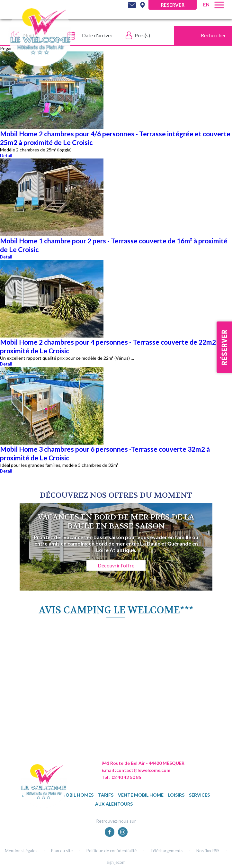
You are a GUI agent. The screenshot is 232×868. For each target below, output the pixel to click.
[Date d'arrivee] (85, 35)
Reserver (173, 5)
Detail (6, 155)
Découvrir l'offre (116, 565)
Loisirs (176, 795)
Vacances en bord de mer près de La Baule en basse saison (116, 522)
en (206, 5)
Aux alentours (114, 804)
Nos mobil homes (72, 795)
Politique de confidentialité (112, 851)
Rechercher (213, 35)
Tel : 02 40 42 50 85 (121, 777)
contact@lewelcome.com (143, 770)
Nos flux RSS (208, 851)
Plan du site (62, 851)
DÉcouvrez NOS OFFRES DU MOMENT (116, 495)
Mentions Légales (21, 851)
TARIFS (106, 795)
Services (199, 795)
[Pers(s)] (143, 35)
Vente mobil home (141, 795)
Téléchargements (166, 851)
